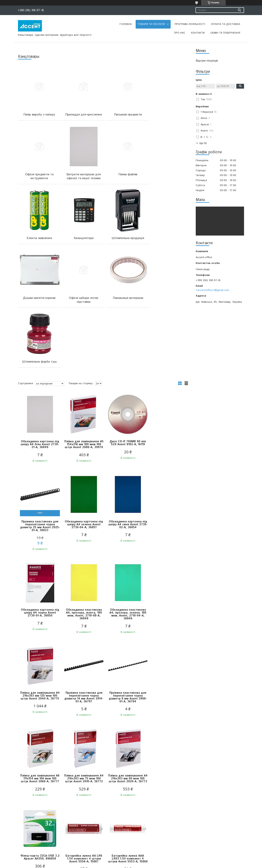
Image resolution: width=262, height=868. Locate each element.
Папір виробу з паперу (39, 115)
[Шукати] (239, 10)
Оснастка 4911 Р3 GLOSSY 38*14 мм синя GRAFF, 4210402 (167, 723)
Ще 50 (203, 143)
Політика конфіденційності (154, 864)
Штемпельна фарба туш (39, 306)
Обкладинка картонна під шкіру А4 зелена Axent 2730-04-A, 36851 (39, 477)
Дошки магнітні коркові (82, 242)
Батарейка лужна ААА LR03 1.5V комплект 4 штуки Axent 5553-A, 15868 (82, 724)
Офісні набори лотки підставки (124, 244)
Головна (126, 24)
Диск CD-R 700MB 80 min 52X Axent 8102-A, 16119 (124, 387)
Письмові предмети (124, 115)
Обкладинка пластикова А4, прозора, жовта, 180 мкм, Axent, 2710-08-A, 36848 (167, 478)
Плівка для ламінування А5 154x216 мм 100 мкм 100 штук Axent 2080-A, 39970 (82, 390)
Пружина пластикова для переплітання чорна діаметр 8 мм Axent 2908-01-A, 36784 (167, 561)
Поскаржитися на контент (123, 864)
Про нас (180, 33)
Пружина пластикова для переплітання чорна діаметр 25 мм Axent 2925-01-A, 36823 (167, 390)
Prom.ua (149, 857)
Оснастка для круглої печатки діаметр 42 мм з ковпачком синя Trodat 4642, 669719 (124, 810)
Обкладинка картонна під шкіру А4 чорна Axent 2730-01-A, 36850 (124, 477)
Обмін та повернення (225, 33)
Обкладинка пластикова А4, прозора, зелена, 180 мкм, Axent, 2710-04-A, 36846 (39, 561)
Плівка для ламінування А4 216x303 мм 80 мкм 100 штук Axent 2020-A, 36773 (124, 643)
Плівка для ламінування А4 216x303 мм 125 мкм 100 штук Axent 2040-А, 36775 (82, 561)
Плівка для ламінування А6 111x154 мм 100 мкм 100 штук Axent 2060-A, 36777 (39, 643)
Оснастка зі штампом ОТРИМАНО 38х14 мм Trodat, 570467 (39, 808)
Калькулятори (167, 178)
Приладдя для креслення (81, 115)
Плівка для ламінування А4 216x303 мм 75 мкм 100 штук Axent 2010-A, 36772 (82, 643)
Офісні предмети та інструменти (167, 117)
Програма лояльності (190, 24)
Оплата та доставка (226, 24)
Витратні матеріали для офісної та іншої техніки (39, 180)
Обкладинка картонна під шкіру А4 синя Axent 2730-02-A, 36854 (82, 477)
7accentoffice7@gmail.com (212, 290)
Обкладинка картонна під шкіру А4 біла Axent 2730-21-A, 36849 (39, 388)
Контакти (198, 33)
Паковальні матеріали (167, 242)
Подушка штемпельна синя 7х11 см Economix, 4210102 (82, 808)
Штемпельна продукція (39, 242)
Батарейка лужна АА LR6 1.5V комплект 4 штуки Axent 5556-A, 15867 (39, 723)
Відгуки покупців (207, 61)
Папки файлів (82, 178)
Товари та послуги (151, 24)
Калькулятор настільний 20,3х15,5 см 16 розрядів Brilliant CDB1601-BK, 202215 (124, 724)
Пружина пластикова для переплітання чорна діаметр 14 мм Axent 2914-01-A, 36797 (124, 561)
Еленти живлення (124, 178)
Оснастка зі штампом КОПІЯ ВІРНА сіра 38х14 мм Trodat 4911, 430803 (167, 808)
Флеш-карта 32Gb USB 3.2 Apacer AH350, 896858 (167, 641)
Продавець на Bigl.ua (131, 861)
